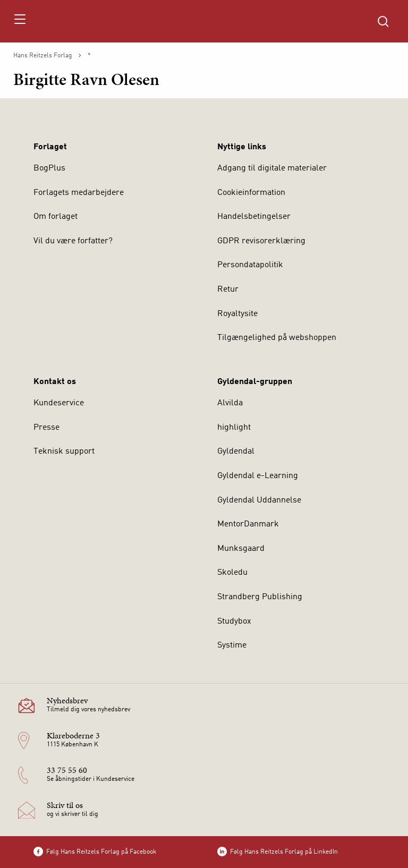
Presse (46, 428)
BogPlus (49, 168)
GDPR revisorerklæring (261, 241)
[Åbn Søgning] (383, 21)
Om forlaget (56, 217)
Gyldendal (236, 452)
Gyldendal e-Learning (258, 476)
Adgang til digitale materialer (272, 168)
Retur (228, 290)
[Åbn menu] (19, 21)
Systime (232, 645)
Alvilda (230, 403)
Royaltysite (237, 314)
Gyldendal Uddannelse (259, 500)
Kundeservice (59, 403)
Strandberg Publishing (260, 597)
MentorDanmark (248, 524)
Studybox (234, 622)
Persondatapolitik (250, 265)
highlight (234, 428)
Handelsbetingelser (254, 217)
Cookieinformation (251, 193)
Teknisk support (64, 452)
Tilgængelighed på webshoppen (277, 338)
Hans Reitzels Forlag (43, 56)
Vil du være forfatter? (73, 241)
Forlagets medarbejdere (79, 193)
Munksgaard (241, 549)
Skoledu (232, 573)
